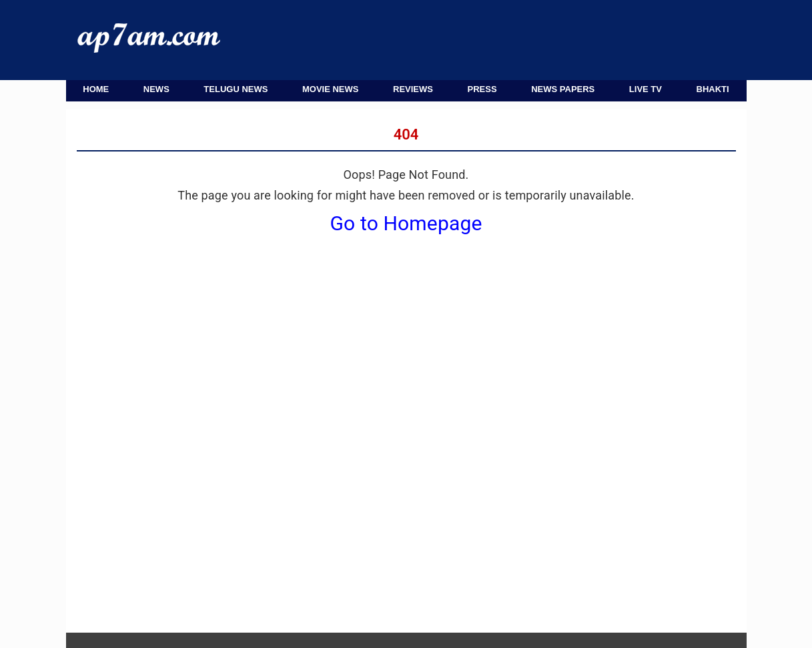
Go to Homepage (406, 223)
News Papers (563, 89)
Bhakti (713, 89)
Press (482, 89)
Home (96, 89)
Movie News (331, 89)
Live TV (646, 89)
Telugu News (236, 89)
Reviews (413, 89)
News (156, 89)
